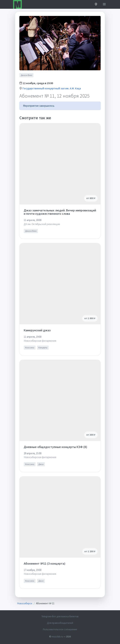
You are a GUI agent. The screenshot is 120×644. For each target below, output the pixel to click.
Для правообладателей (60, 623)
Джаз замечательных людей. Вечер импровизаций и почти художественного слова (60, 212)
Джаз (41, 464)
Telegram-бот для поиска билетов (60, 616)
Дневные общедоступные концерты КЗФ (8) (55, 447)
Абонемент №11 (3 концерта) (45, 563)
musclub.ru (57, 636)
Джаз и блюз (26, 75)
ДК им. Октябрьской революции (42, 224)
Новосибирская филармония (40, 341)
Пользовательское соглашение (60, 629)
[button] (96, 4)
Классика (30, 348)
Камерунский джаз (37, 330)
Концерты (43, 348)
